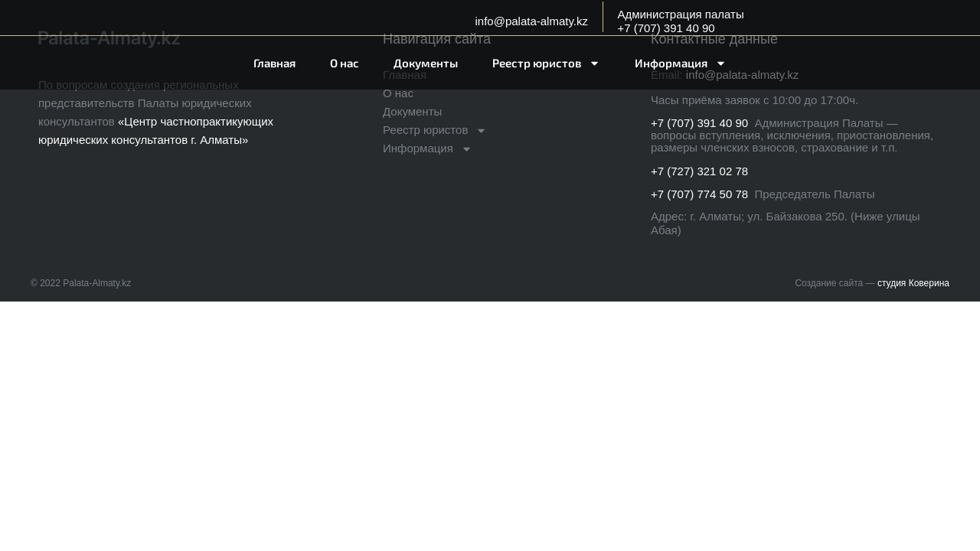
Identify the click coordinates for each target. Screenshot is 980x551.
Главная (274, 63)
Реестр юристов (546, 63)
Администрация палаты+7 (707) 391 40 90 (680, 21)
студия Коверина (913, 283)
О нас (345, 63)
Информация (681, 63)
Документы (426, 63)
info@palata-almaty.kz (531, 21)
